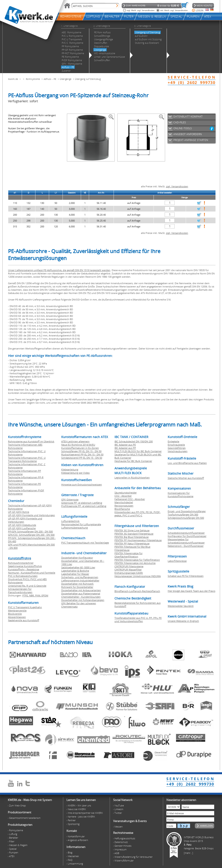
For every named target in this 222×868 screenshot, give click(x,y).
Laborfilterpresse (177, 561)
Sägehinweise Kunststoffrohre (25, 566)
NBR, (32, 595)
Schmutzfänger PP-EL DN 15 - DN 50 (81, 451)
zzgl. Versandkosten (177, 186)
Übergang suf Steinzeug (88, 79)
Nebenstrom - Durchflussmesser (186, 546)
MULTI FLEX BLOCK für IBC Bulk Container (138, 451)
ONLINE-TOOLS (183, 128)
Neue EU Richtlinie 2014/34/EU (78, 445)
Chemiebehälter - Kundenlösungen (81, 597)
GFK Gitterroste (70, 499)
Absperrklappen (17, 617)
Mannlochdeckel (124, 502)
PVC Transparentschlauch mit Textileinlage (85, 543)
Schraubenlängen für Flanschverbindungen (20, 591)
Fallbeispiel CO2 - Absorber (130, 499)
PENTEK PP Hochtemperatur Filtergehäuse (138, 540)
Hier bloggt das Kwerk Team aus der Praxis (191, 591)
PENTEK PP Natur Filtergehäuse (132, 543)
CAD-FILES (180, 122)
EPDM (45, 595)
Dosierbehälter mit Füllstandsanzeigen (83, 600)
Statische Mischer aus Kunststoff (186, 478)
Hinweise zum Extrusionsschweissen (82, 484)
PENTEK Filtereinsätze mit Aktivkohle (135, 563)
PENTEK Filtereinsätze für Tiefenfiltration (137, 560)
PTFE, (26, 595)
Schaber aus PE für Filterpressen (186, 576)
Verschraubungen (178, 451)
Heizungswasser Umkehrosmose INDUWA (138, 576)
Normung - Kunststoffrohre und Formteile (32, 573)
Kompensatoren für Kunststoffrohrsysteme (181, 495)
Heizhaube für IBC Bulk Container (133, 461)
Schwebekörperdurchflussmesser (186, 533)
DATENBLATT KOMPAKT (188, 117)
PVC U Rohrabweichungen (23, 576)
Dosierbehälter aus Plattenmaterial (81, 593)
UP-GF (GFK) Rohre (19, 512)
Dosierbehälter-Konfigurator (77, 558)
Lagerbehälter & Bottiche (75, 571)
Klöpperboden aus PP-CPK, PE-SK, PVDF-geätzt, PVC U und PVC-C (138, 514)
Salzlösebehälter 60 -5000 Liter (78, 567)
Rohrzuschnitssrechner (21, 563)
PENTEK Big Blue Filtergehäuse (132, 537)
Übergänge (66, 79)
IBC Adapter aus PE (125, 445)
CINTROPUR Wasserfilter (128, 570)
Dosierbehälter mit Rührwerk (77, 584)
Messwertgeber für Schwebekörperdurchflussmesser (186, 541)
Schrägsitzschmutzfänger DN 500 (186, 518)
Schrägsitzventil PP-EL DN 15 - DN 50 (82, 458)
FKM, (38, 595)
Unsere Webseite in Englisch (183, 621)
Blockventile (15, 614)
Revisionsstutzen (124, 506)
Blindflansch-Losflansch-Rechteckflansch (137, 591)
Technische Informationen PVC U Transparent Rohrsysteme (27, 459)
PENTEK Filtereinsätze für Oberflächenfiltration (128, 555)
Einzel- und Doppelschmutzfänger (187, 511)
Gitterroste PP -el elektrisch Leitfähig (82, 503)
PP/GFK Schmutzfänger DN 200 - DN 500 (30, 531)
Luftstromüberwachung (75, 528)
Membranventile (17, 610)
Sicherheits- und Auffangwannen (80, 577)
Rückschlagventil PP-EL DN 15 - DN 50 (82, 454)
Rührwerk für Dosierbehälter (77, 587)
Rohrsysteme (33, 79)
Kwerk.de (13, 79)
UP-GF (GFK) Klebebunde (22, 525)
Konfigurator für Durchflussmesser (187, 536)
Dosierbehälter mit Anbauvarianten (81, 590)
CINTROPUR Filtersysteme (129, 566)
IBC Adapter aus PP (125, 448)
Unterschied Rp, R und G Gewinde (27, 586)
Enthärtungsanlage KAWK (129, 573)
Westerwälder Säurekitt (181, 606)
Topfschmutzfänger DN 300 (183, 515)
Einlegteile (173, 441)
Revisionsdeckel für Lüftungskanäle (81, 524)
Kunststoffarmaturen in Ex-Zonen (80, 448)
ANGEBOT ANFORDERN (188, 134)
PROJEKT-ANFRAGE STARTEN (191, 140)
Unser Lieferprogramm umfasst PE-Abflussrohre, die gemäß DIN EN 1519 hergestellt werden (59, 270)
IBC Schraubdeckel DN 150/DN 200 (134, 441)
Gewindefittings (177, 448)
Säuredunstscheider (126, 493)
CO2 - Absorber (123, 496)
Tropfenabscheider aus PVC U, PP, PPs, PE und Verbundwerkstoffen (138, 620)
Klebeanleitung (70, 469)
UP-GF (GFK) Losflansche (22, 528)
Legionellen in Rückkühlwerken (132, 478)
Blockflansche (122, 509)
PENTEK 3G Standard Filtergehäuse (134, 534)
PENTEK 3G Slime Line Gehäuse (132, 530)
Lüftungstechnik (70, 521)
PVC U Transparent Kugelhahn (25, 607)
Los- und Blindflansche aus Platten (187, 463)
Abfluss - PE (50, 79)
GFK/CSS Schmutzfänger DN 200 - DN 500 (31, 535)
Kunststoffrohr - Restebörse (24, 569)
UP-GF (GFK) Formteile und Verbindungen (31, 515)
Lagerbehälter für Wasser (75, 574)
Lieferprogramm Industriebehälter (80, 580)
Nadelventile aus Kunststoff (24, 620)
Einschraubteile (176, 445)
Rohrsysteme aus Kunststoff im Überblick (31, 441)
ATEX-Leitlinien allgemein (75, 441)
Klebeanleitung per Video (75, 473)
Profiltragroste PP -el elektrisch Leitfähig (84, 506)
